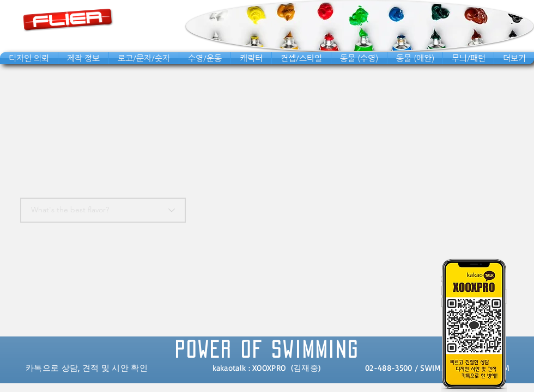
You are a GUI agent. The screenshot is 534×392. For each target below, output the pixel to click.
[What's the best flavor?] (103, 210)
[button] (29, 58)
